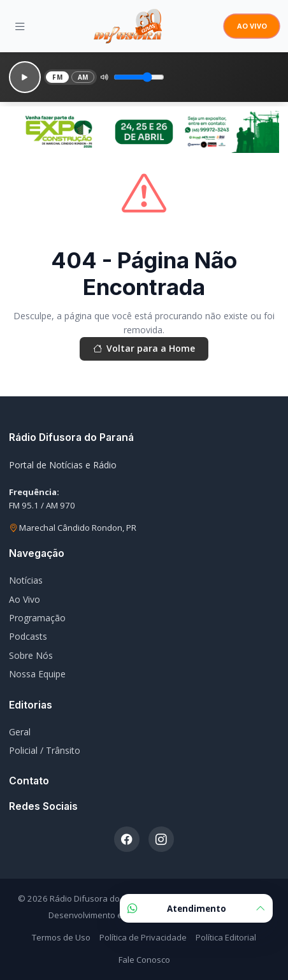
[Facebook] (127, 839)
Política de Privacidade (143, 937)
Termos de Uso (61, 937)
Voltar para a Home (144, 349)
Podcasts (28, 636)
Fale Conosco (144, 960)
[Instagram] (161, 839)
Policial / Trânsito (45, 750)
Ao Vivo (25, 599)
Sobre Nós (31, 655)
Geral (20, 732)
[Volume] (139, 77)
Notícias (26, 580)
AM (83, 77)
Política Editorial (226, 937)
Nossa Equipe (37, 674)
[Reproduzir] (25, 77)
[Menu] (20, 26)
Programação (37, 618)
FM (57, 77)
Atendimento (196, 908)
